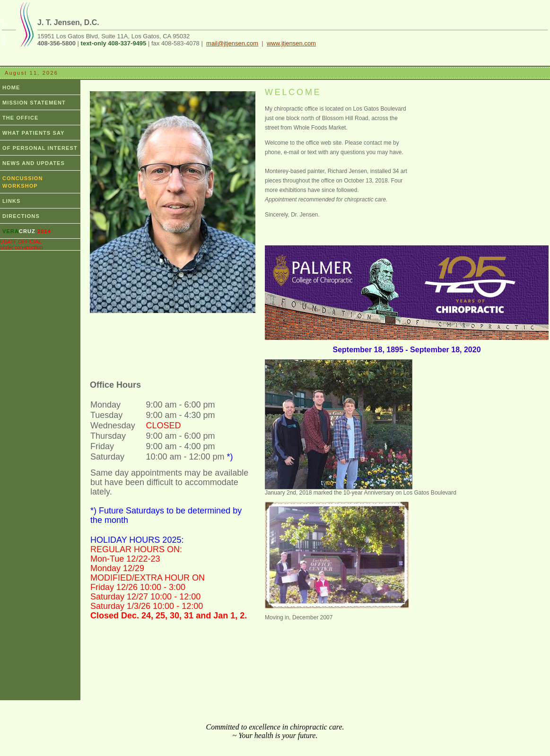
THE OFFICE (20, 118)
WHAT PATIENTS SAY (33, 133)
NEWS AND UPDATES (34, 163)
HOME (11, 87)
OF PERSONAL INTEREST (40, 148)
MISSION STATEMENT (34, 103)
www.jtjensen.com (291, 43)
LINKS (12, 201)
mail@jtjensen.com (232, 43)
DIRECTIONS (21, 216)
